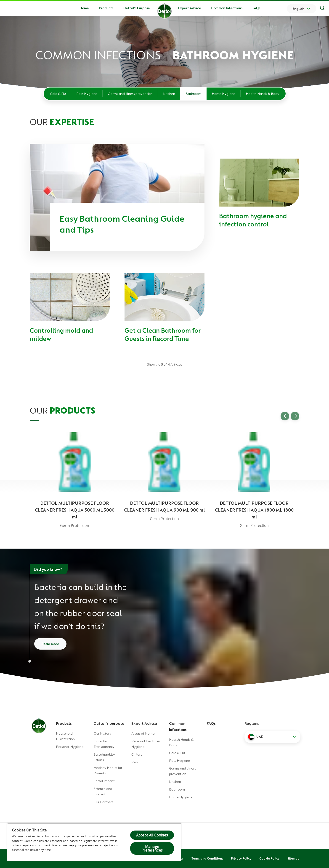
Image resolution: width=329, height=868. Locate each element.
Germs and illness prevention (130, 94)
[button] (272, 737)
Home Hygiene (224, 94)
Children (138, 754)
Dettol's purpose (109, 723)
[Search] (322, 9)
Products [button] (106, 8)
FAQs (256, 8)
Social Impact (104, 781)
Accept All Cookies (152, 835)
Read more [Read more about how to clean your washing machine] (50, 644)
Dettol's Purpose (137, 8)
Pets (135, 762)
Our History (102, 733)
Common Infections (227, 8)
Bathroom (193, 94)
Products (64, 723)
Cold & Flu (58, 94)
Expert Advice (190, 8)
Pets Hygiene (87, 94)
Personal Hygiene (70, 747)
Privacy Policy (241, 858)
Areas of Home (143, 733)
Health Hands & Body (263, 94)
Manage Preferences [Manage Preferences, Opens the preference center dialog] (152, 848)
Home (84, 8)
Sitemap (293, 858)
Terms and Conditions (207, 858)
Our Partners (103, 802)
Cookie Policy (269, 858)
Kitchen (169, 94)
